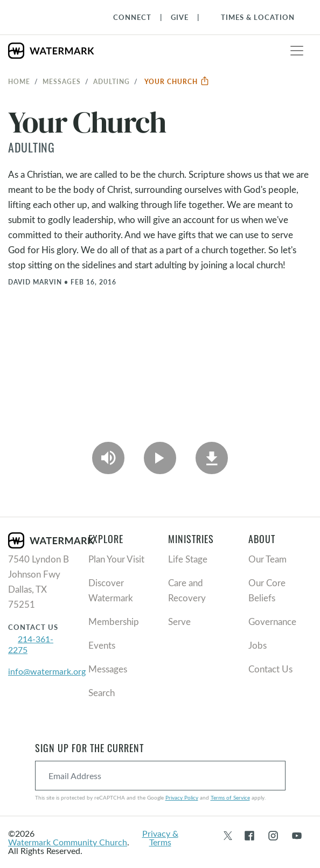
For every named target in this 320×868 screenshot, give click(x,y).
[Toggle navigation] (297, 51)
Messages (62, 81)
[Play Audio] (108, 458)
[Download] (212, 458)
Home (19, 81)
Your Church (177, 81)
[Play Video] (160, 458)
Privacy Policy (182, 797)
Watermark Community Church (68, 842)
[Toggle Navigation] (252, 17)
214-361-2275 (31, 644)
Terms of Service (230, 797)
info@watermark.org (47, 671)
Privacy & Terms (160, 838)
